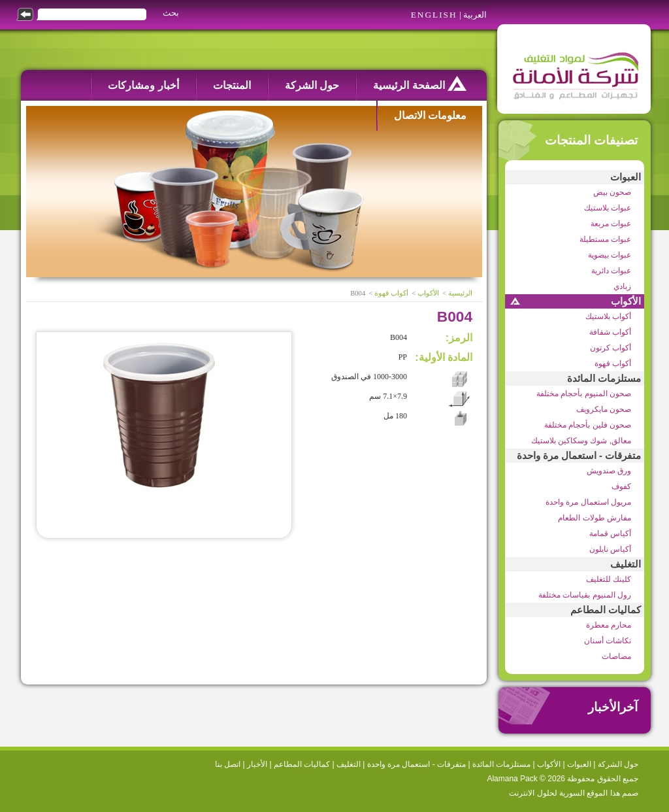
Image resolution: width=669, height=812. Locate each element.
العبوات (626, 177)
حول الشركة (312, 85)
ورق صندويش (609, 471)
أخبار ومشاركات (143, 85)
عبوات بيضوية (610, 255)
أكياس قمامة (610, 533)
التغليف (626, 564)
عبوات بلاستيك (608, 208)
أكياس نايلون (610, 549)
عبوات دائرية (611, 271)
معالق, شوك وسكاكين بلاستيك (581, 441)
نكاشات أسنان (608, 641)
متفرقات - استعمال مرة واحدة (579, 456)
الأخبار (257, 764)
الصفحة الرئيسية (420, 83)
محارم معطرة (609, 625)
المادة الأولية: (444, 357)
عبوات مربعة (611, 224)
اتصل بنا (228, 764)
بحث (171, 13)
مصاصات (616, 656)
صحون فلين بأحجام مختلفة (588, 425)
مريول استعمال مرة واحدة (588, 502)
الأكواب (626, 301)
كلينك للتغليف (609, 579)
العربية (475, 15)
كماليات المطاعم (606, 610)
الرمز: (459, 338)
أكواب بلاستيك (608, 316)
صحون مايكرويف (604, 409)
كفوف (621, 486)
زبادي (622, 286)
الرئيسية (460, 293)
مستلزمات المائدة (604, 379)
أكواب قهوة (613, 364)
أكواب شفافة (610, 332)
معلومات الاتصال (430, 115)
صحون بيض (612, 192)
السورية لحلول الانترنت (547, 793)
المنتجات (232, 85)
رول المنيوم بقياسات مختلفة (585, 595)
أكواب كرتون (611, 348)
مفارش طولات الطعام (595, 518)
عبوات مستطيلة (605, 239)
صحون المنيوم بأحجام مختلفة (584, 394)
